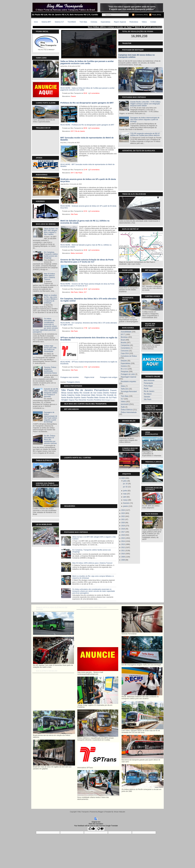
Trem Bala (83, 22)
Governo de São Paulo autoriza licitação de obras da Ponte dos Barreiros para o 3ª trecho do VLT (87, 261)
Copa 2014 (125, 353)
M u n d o (124, 369)
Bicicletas (124, 337)
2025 (123, 478)
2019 (123, 526)
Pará (114, 397)
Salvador (147, 397)
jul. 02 (125, 487)
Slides (123, 386)
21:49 (85, 170)
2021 (123, 519)
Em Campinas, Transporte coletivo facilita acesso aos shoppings (51, 255)
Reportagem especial (128, 377)
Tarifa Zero (125, 389)
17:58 (85, 328)
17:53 (85, 367)
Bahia (73, 253)
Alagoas (71, 400)
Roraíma (113, 400)
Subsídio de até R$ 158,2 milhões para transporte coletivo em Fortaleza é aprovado (51, 393)
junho (125, 491)
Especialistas (105, 22)
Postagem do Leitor (128, 374)
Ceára (100, 393)
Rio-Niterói (148, 394)
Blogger (101, 812)
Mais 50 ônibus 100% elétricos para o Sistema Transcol (49, 277)
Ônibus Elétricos (127, 410)
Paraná (73, 96)
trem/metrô (79, 253)
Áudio (123, 407)
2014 (123, 541)
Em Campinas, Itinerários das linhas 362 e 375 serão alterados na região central (88, 300)
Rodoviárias (134, 22)
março (125, 500)
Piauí (77, 400)
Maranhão (83, 400)
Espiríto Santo (80, 397)
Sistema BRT (46, 22)
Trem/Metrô (72, 22)
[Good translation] (92, 829)
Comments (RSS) (142, 15)
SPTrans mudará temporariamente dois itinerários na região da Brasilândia (89, 339)
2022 (123, 516)
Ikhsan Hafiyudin (120, 812)
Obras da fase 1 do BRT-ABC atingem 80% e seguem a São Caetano (51, 232)
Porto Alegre (148, 386)
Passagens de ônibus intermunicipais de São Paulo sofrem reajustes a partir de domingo (51, 417)
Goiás (78, 395)
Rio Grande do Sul (88, 393)
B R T (73, 131)
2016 (123, 535)
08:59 (85, 128)
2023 (123, 513)
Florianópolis (148, 383)
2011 (123, 551)
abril (125, 497)
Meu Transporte (83, 812)
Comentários (125, 348)
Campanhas (125, 345)
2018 (123, 529)
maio (125, 494)
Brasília (70, 397)
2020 (123, 523)
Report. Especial (120, 22)
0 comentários (95, 93)
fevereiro (126, 503)
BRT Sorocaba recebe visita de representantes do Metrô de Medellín (87, 139)
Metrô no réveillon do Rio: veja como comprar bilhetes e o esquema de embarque (51, 299)
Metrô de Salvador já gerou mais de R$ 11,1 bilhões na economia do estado (85, 222)
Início (36, 22)
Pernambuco (101, 390)
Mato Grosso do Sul (103, 397)
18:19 (85, 289)
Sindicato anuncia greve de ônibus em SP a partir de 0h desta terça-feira (88, 180)
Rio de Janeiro (80, 131)
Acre (103, 400)
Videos (144, 22)
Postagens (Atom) (73, 382)
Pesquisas (125, 372)
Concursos (125, 351)
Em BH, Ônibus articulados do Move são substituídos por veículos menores (50, 440)
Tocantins (90, 400)
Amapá (108, 400)
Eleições (124, 361)
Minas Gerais (67, 393)
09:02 (85, 93)
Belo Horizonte (149, 380)
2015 (123, 538)
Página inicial (89, 377)
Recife (146, 389)
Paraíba (90, 397)
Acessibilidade (126, 332)
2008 (123, 560)
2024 (123, 510)
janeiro (126, 506)
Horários (124, 366)
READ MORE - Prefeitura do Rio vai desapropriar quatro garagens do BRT (87, 125)
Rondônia (97, 400)
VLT (85, 292)
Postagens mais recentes (70, 377)
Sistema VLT (59, 22)
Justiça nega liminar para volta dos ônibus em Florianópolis (50, 349)
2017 (123, 532)
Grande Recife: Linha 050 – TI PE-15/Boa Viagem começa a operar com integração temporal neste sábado (145, 104)
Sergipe (65, 400)
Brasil (123, 340)
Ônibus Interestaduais (129, 412)
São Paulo (79, 173)
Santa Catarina (68, 395)
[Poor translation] (100, 829)
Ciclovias (94, 22)
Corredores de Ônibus (129, 356)
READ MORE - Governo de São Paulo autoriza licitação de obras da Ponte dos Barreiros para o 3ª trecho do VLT (87, 285)
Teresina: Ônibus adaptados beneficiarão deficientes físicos (50, 370)
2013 (123, 544)
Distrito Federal (110, 393)
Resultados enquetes (128, 382)
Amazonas (86, 395)
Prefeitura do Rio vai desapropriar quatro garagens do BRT (87, 103)
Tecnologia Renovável (129, 392)
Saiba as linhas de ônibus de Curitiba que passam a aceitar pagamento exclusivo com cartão (87, 62)
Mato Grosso (97, 395)
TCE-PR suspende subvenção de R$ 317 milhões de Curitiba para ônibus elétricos (145, 134)
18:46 (85, 250)
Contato (153, 22)
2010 (123, 554)
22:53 (85, 211)
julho (125, 481)
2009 (123, 557)
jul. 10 (125, 484)
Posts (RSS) (157, 15)
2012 (123, 547)
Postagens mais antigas (109, 377)
